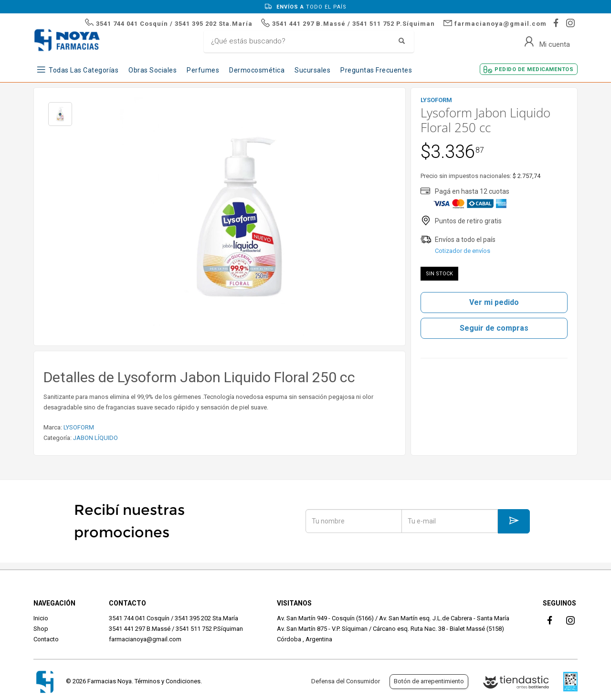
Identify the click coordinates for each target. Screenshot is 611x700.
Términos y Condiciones (168, 681)
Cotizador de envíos (463, 251)
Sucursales (312, 70)
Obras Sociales (153, 70)
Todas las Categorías (84, 70)
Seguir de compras (494, 328)
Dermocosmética (257, 70)
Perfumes (203, 70)
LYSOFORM (79, 427)
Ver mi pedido (494, 302)
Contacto (46, 639)
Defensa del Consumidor (346, 681)
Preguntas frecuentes (376, 70)
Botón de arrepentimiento (429, 681)
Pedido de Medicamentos (534, 69)
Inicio (41, 618)
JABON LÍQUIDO (95, 438)
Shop (41, 629)
